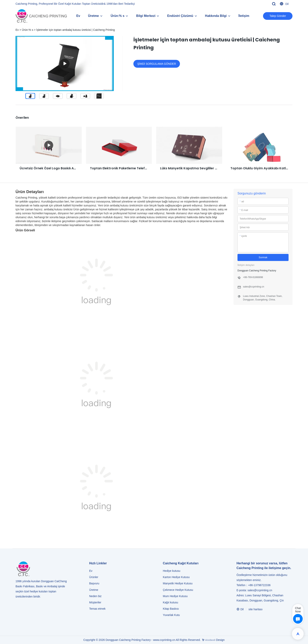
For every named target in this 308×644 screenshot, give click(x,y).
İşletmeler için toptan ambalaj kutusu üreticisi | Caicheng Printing (76, 30)
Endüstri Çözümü (180, 16)
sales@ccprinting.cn (260, 590)
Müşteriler (95, 602)
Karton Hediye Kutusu (176, 577)
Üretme (93, 16)
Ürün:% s (117, 16)
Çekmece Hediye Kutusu (178, 590)
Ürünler (94, 577)
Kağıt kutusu (170, 602)
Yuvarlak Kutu (171, 615)
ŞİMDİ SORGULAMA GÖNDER (157, 64)
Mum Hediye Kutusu (175, 596)
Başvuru (94, 583)
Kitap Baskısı (171, 609)
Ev (78, 16)
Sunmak (263, 257)
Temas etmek (97, 609)
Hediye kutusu (172, 571)
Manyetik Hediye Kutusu (178, 583)
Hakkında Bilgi (216, 16)
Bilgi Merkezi (146, 16)
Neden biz (95, 596)
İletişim (244, 16)
